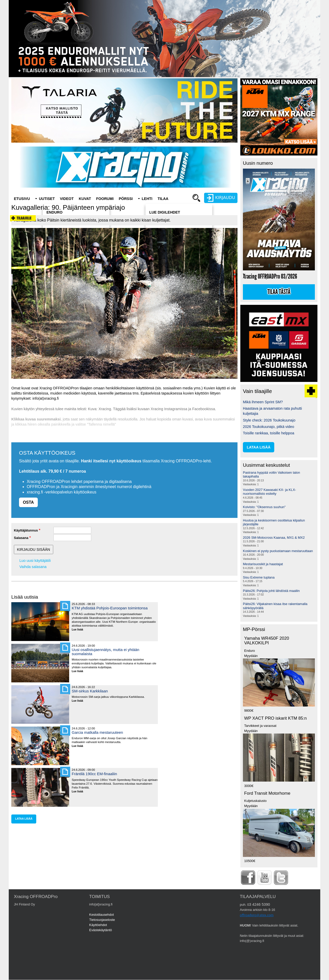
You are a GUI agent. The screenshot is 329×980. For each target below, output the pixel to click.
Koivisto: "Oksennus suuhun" (264, 507)
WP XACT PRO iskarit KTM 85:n (275, 718)
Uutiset (47, 199)
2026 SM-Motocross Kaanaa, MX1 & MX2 (274, 538)
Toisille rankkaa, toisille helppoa (269, 433)
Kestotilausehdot (102, 915)
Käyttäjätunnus (26, 530)
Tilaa (163, 199)
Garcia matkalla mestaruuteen (97, 732)
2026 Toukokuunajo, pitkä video (268, 427)
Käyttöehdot (98, 925)
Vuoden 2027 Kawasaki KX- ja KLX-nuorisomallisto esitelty (269, 492)
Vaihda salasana (33, 567)
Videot (67, 199)
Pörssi (126, 199)
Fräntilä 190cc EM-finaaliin (94, 774)
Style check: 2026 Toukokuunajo (269, 420)
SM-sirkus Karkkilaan (90, 691)
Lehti (147, 199)
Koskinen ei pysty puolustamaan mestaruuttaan (278, 551)
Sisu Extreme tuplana (259, 577)
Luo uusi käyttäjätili (35, 561)
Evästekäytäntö (101, 930)
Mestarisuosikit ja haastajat (263, 564)
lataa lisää (24, 819)
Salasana (21, 538)
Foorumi (105, 199)
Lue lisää (79, 630)
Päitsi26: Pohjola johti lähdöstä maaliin (271, 591)
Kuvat (85, 199)
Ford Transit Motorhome (267, 793)
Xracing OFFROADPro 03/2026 (270, 276)
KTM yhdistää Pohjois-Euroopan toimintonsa (110, 608)
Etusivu (22, 199)
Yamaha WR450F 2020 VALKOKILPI (267, 641)
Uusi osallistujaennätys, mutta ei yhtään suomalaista (106, 652)
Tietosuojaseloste (102, 920)
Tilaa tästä (279, 292)
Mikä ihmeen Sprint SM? (263, 402)
